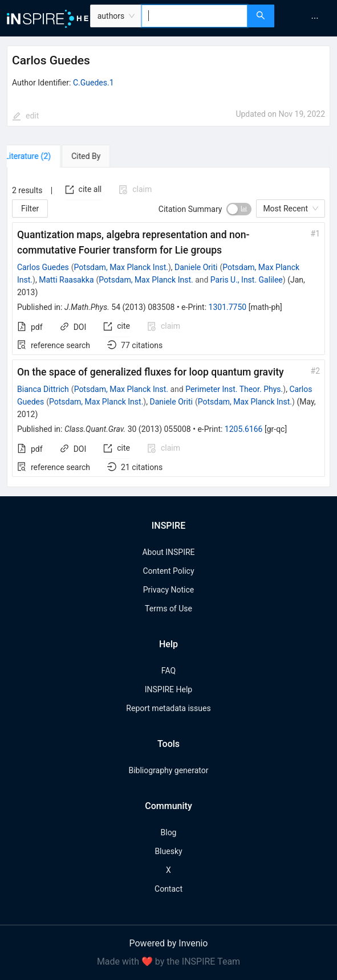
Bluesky (168, 851)
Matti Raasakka (66, 280)
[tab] (40, 156)
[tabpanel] (168, 328)
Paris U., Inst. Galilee (247, 280)
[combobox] (194, 16)
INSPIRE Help (168, 689)
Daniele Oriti (196, 267)
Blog (169, 832)
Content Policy (168, 571)
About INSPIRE (168, 552)
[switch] (239, 209)
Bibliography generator (168, 770)
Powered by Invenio (169, 943)
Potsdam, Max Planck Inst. (121, 267)
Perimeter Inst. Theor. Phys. (234, 389)
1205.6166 (244, 429)
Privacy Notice (168, 590)
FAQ (168, 671)
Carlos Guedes (43, 267)
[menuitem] (315, 18)
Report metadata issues (168, 708)
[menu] (307, 18)
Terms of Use (168, 609)
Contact (168, 889)
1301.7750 (228, 307)
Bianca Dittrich (43, 389)
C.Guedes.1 (94, 83)
